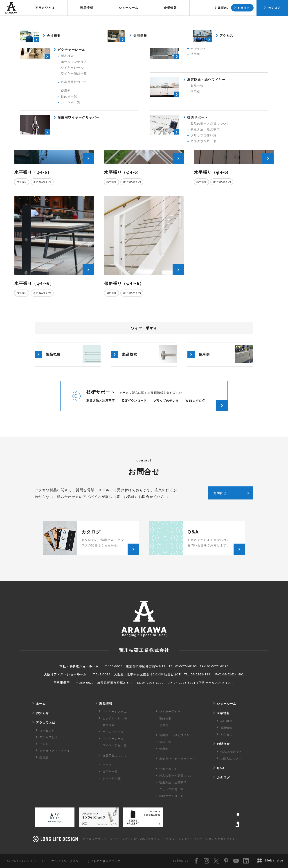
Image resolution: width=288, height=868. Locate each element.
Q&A (221, 768)
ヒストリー (47, 744)
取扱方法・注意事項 (173, 782)
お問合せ (243, 8)
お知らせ (43, 713)
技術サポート (168, 769)
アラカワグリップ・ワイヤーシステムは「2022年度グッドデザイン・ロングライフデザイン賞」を (161, 839)
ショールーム (129, 8)
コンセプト (47, 730)
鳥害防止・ (176, 735)
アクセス (226, 734)
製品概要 (196, 21)
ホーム (41, 704)
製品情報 (87, 8)
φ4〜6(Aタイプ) (42, 182)
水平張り (22, 182)
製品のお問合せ (231, 752)
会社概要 (226, 721)
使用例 (251, 21)
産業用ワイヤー (178, 759)
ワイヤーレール (113, 739)
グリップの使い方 (171, 789)
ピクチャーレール (115, 718)
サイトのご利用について (104, 861)
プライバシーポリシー (66, 861)
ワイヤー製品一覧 (115, 745)
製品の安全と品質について (178, 776)
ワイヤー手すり (170, 712)
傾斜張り (111, 293)
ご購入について (231, 759)
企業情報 (170, 8)
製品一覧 (165, 742)
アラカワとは (45, 8)
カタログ (274, 8)
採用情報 (226, 728)
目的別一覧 (110, 772)
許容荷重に (115, 755)
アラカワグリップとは (55, 751)
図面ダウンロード (171, 796)
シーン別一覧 (112, 778)
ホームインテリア (115, 732)
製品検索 (225, 21)
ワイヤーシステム (115, 712)
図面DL (223, 8)
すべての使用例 (146, 63)
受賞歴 (44, 757)
